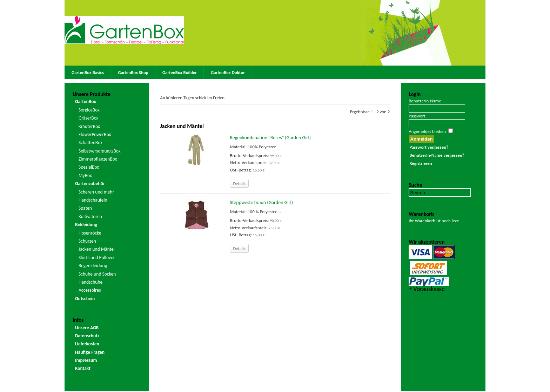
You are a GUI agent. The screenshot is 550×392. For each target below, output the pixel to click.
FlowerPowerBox (95, 134)
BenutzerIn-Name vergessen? (437, 155)
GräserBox (88, 118)
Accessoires (90, 290)
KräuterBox (89, 126)
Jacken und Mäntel (97, 249)
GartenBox (86, 102)
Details (239, 184)
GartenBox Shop (133, 72)
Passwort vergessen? (429, 147)
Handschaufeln (93, 200)
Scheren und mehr (96, 192)
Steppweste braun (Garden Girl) (261, 202)
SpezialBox (89, 167)
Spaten (85, 208)
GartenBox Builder (180, 72)
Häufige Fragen (90, 352)
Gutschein (85, 299)
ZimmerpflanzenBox (98, 159)
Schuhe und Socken (97, 274)
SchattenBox (90, 143)
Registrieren (421, 163)
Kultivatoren (90, 217)
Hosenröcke (90, 233)
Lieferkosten (87, 344)
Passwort (417, 116)
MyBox (85, 175)
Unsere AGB (87, 328)
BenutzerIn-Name (425, 101)
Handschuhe (90, 282)
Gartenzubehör (90, 184)
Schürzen (87, 241)
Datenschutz (87, 336)
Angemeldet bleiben (427, 131)
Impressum (86, 360)
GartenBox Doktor (228, 72)
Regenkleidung (93, 266)
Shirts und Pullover (97, 258)
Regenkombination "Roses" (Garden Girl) (270, 138)
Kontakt (83, 368)
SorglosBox (89, 110)
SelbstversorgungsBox (100, 151)
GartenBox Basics (88, 72)
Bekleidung (86, 225)
